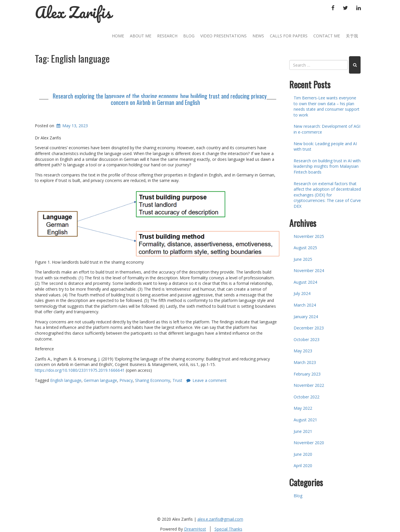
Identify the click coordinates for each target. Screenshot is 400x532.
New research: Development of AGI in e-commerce (327, 129)
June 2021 (303, 431)
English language (66, 380)
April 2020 (303, 465)
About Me (141, 36)
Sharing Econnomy (153, 380)
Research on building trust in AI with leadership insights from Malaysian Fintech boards (327, 166)
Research (167, 36)
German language (100, 380)
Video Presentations (223, 36)
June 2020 (303, 454)
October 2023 (307, 339)
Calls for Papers (289, 36)
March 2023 (305, 362)
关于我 (352, 36)
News (258, 36)
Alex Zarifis (73, 12)
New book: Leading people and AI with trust (325, 146)
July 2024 (302, 293)
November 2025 (309, 236)
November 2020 (309, 443)
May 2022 (303, 408)
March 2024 (305, 305)
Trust (177, 380)
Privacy (126, 380)
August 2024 (305, 282)
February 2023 (307, 374)
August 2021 (305, 420)
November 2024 (309, 270)
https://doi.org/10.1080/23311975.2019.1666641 (80, 370)
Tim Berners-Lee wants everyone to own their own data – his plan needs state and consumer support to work (327, 106)
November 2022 (309, 385)
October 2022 (307, 397)
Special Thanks (228, 529)
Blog (189, 36)
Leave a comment (210, 380)
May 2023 (303, 351)
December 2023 (309, 328)
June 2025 (303, 259)
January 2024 (306, 317)
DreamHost (195, 529)
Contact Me (327, 36)
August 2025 (305, 248)
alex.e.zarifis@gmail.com (220, 519)
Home (118, 36)
